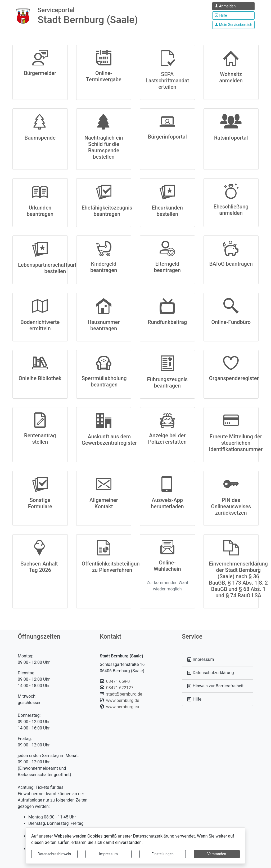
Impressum (109, 854)
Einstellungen (162, 854)
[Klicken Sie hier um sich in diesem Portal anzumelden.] (233, 6)
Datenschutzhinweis (54, 854)
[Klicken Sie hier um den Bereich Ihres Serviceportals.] (233, 25)
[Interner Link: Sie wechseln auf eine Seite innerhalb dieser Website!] (218, 660)
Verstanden (217, 854)
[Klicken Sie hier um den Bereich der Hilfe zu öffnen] (233, 15)
